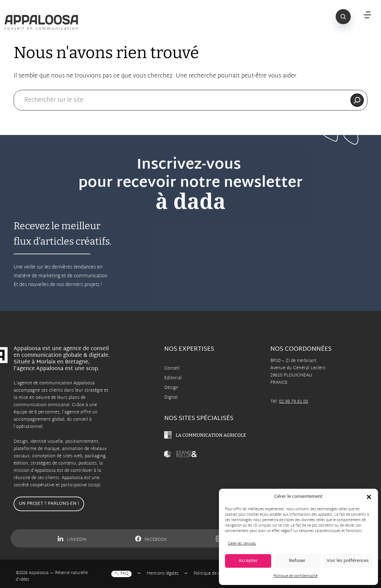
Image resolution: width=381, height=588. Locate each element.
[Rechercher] (357, 100)
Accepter (248, 561)
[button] (369, 497)
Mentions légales (163, 574)
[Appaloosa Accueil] (44, 22)
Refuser (297, 561)
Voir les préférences (348, 561)
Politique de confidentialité (295, 576)
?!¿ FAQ (121, 574)
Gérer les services (242, 544)
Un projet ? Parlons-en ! (49, 504)
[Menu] (367, 15)
